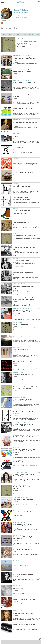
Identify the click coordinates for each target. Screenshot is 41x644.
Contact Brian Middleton (20, 17)
